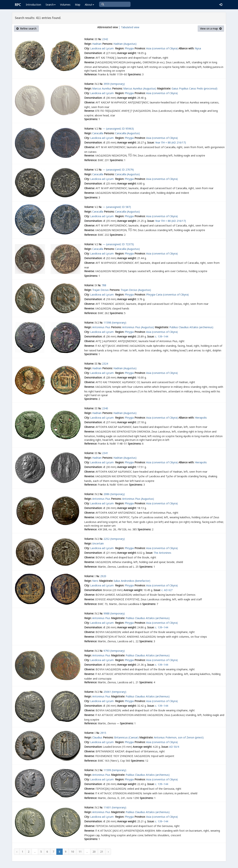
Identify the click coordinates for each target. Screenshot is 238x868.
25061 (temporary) (115, 692)
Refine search (26, 28)
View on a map (211, 28)
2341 (105, 453)
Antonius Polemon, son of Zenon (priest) (179, 737)
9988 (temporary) (114, 613)
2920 (103, 576)
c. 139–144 (162, 336)
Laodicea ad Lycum (102, 48)
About (89, 5)
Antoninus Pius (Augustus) (138, 327)
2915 (103, 733)
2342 (105, 39)
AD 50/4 (174, 747)
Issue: (151, 142)
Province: (140, 48)
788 (104, 285)
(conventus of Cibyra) (165, 48)
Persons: (107, 44)
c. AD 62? (167, 590)
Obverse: (90, 58)
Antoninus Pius (101, 327)
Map (78, 5)
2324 (105, 364)
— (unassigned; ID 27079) (118, 170)
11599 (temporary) (115, 770)
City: (87, 48)
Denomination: (93, 53)
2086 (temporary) (114, 494)
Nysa (198, 48)
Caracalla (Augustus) (127, 133)
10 (73, 852)
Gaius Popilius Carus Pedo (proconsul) (194, 88)
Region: (120, 48)
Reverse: (89, 62)
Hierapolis (201, 418)
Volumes (65, 5)
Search (51, 5)
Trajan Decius (100, 290)
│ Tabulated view (129, 27)
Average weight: (127, 53)
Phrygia (129, 48)
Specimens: (135, 74)
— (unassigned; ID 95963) (118, 129)
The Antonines (162, 553)
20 (94, 852)
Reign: (88, 44)
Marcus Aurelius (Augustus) (140, 88)
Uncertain (98, 543)
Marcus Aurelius (102, 88)
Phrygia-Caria (154, 294)
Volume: (89, 39)
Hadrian (97, 44)
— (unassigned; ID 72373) (118, 244)
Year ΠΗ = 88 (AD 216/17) (171, 142)
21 (102, 852)
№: (100, 39)
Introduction (33, 5)
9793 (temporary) (114, 651)
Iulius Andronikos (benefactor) (132, 581)
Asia (149, 48)
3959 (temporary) (114, 84)
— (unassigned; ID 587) (117, 207)
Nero (95, 581)
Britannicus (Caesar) (126, 737)
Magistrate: (164, 88)
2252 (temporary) (114, 539)
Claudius (97, 737)
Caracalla (98, 133)
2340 (105, 408)
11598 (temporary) (115, 323)
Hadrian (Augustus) (125, 44)
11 (80, 852)
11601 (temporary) (115, 807)
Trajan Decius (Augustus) (136, 290)
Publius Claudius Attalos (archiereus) (191, 327)
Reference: (91, 74)
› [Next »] (108, 852)
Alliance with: (186, 48)
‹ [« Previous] (17, 852)
